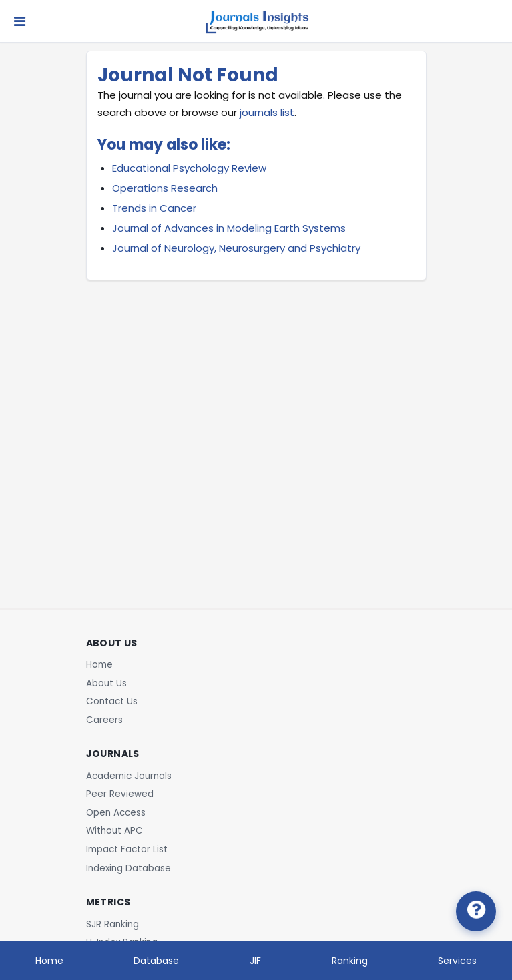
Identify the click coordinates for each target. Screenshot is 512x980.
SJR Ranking (112, 924)
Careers (104, 720)
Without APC (114, 831)
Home (99, 665)
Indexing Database (129, 868)
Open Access (116, 813)
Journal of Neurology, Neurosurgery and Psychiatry (236, 248)
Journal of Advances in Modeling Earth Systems (229, 228)
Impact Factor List (127, 849)
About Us (106, 683)
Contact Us (112, 701)
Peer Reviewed (120, 794)
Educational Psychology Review (189, 168)
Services (457, 961)
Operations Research (165, 188)
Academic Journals (129, 776)
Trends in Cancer (154, 208)
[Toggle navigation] (20, 21)
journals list (267, 112)
